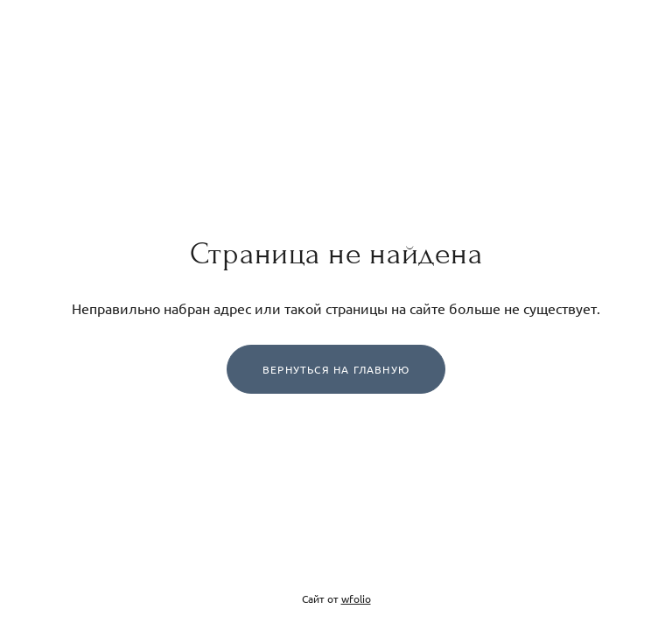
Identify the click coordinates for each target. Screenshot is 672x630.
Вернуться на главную (336, 369)
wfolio (356, 598)
